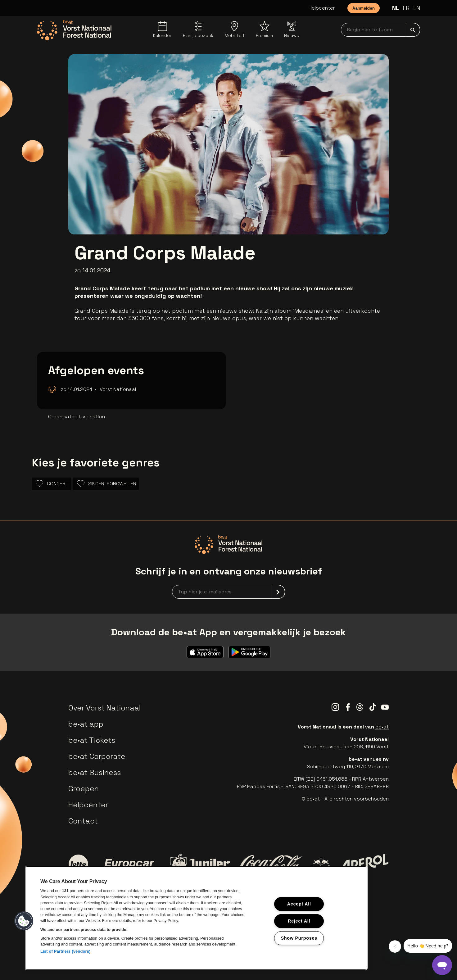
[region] (196, 918)
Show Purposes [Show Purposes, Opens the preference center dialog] (299, 938)
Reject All (299, 921)
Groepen (84, 789)
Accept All (299, 904)
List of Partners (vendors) (66, 951)
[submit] (413, 30)
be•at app (86, 724)
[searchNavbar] (380, 30)
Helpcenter (322, 8)
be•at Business (95, 772)
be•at (382, 727)
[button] (24, 921)
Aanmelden (364, 8)
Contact (83, 821)
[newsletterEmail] (228, 592)
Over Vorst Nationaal (104, 708)
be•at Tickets (92, 740)
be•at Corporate (97, 756)
